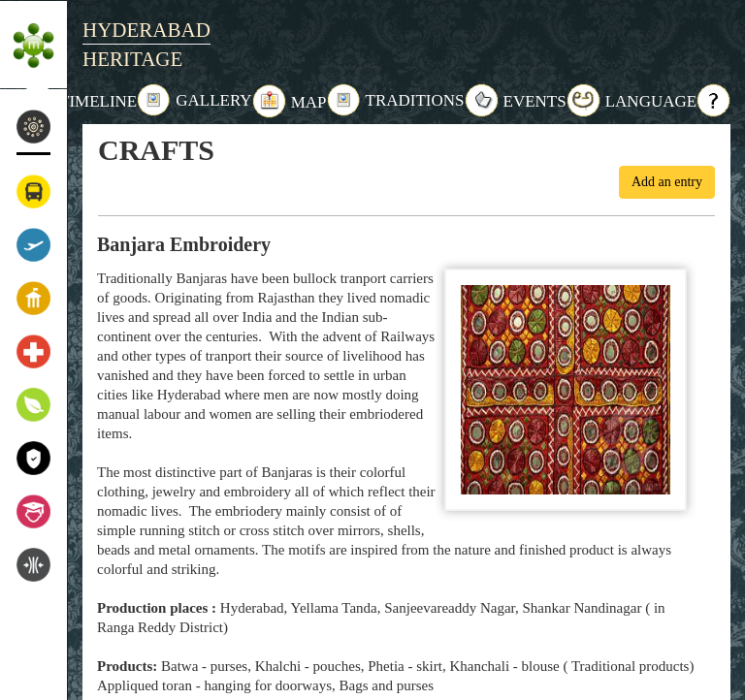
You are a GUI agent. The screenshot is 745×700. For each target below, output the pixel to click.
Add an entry (667, 182)
